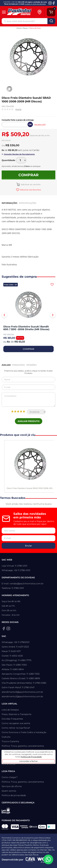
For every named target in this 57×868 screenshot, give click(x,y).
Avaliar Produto (29, 421)
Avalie (18, 109)
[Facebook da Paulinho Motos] (54, 3)
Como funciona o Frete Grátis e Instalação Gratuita (24, 735)
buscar (51, 21)
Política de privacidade (14, 795)
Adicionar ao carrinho (30, 184)
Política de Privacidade (31, 757)
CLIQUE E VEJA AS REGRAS (35, 4)
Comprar (28, 175)
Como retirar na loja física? (16, 728)
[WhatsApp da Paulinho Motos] (48, 859)
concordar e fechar (28, 761)
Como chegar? (10, 777)
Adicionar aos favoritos (30, 190)
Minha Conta (8, 764)
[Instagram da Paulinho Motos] (50, 3)
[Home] (22, 12)
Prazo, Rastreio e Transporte (16, 714)
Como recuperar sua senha (16, 723)
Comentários (28, 399)
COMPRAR (28, 349)
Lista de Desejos (10, 710)
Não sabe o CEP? (40, 124)
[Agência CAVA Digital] (30, 860)
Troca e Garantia (10, 741)
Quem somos (9, 791)
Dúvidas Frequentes (12, 719)
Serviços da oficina (12, 786)
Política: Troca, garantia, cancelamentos (23, 746)
